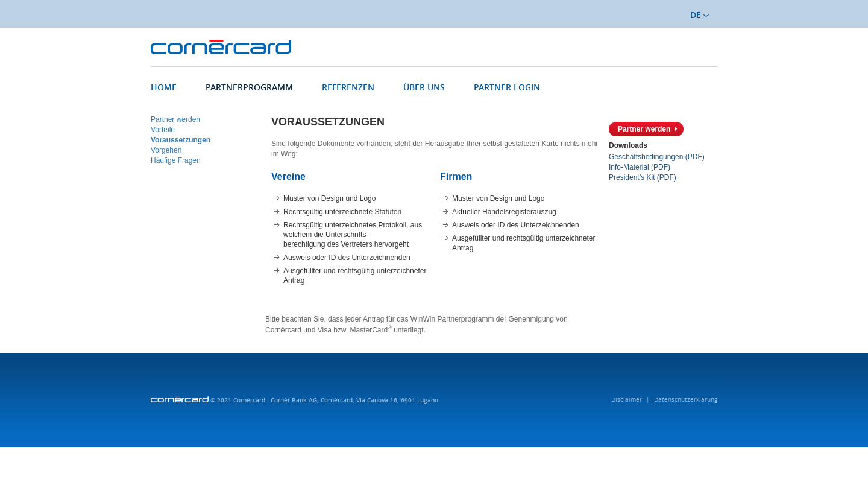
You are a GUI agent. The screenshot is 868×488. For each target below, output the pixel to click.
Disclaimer (627, 400)
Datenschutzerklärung (686, 400)
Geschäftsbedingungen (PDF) (657, 157)
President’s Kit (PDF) (643, 177)
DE (700, 15)
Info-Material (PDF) (640, 167)
